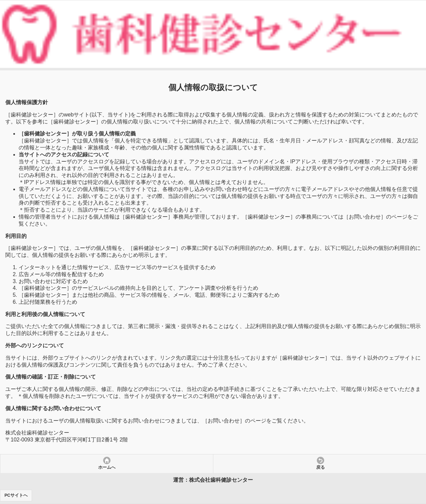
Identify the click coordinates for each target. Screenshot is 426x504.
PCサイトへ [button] (16, 495)
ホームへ (107, 467)
